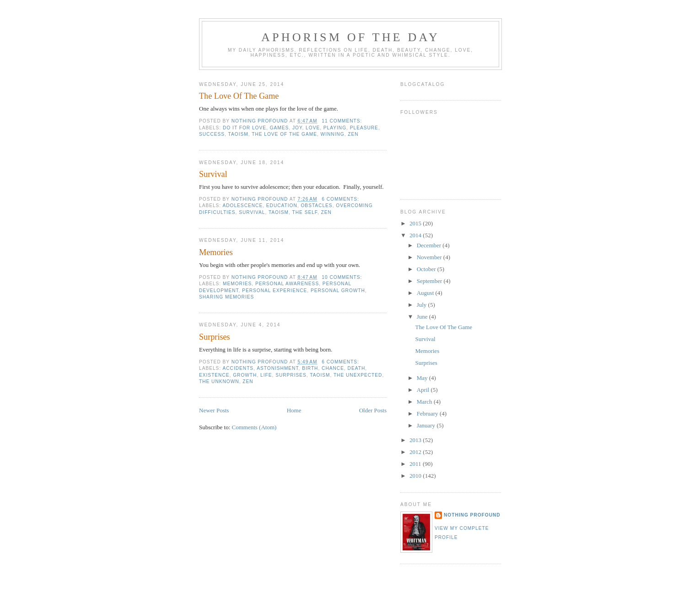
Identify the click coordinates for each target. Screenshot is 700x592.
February (428, 413)
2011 (416, 464)
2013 (416, 440)
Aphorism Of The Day (350, 37)
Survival (213, 174)
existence (214, 375)
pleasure (364, 128)
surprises (291, 375)
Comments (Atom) (254, 427)
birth (310, 368)
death (357, 368)
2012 (416, 452)
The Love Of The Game (239, 96)
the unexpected (358, 375)
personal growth (338, 291)
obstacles (316, 205)
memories (237, 284)
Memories (216, 252)
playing (335, 128)
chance (333, 368)
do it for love (245, 128)
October (427, 269)
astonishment (277, 368)
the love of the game (284, 134)
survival (252, 212)
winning (333, 134)
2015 (416, 223)
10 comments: (343, 277)
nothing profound (472, 515)
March (425, 402)
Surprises (215, 337)
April (424, 390)
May (423, 378)
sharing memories (226, 297)
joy (297, 128)
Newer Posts (214, 410)
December (430, 245)
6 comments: (341, 199)
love (313, 128)
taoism (238, 134)
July (423, 305)
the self (305, 212)
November (430, 257)
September (430, 281)
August (426, 293)
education (282, 205)
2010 (416, 476)
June (423, 317)
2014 (416, 235)
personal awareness (287, 284)
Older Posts (373, 410)
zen (353, 134)
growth (245, 375)
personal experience (275, 291)
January (427, 425)
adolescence (242, 205)
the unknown (219, 381)
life (266, 375)
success (212, 134)
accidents (238, 368)
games (280, 128)
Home (294, 410)
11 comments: (343, 121)
